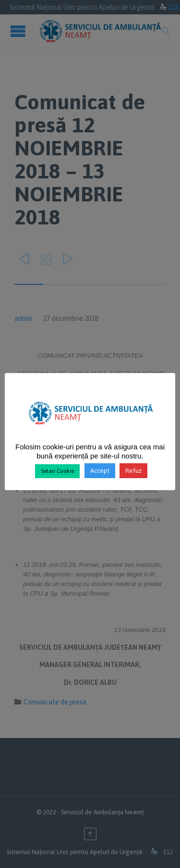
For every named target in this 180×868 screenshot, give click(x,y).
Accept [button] (100, 471)
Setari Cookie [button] (57, 471)
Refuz (133, 471)
